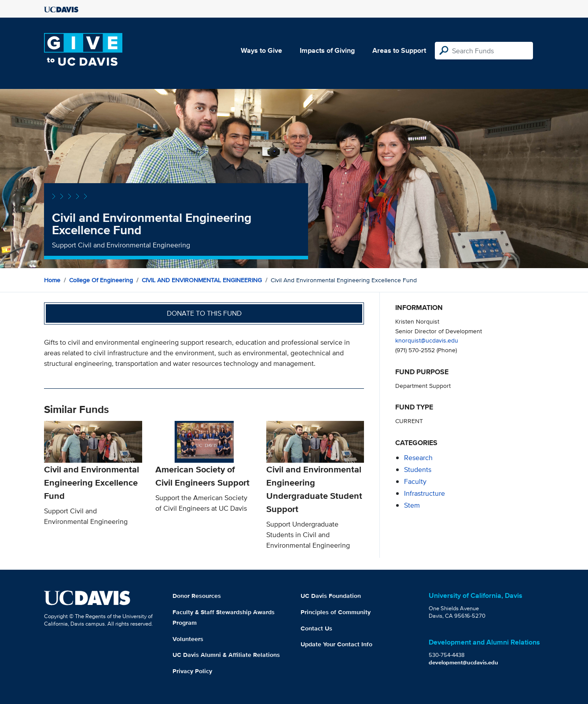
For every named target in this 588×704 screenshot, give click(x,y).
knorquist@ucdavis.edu (427, 340)
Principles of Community (336, 612)
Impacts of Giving (327, 50)
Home (52, 280)
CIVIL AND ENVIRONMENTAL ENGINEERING (202, 280)
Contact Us (316, 628)
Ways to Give (261, 50)
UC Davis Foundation (331, 596)
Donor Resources (197, 596)
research (418, 458)
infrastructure (424, 493)
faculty (415, 481)
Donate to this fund (204, 313)
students (418, 470)
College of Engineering (101, 280)
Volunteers (188, 639)
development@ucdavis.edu (463, 662)
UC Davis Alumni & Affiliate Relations (226, 655)
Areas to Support (399, 50)
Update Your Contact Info (336, 644)
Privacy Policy (192, 671)
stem (412, 505)
